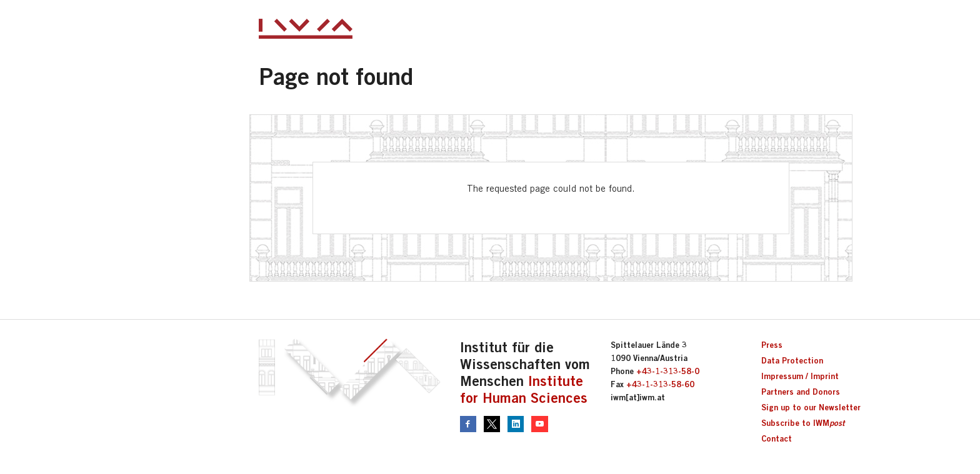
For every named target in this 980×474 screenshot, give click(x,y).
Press (772, 345)
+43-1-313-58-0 (668, 371)
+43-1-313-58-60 (660, 384)
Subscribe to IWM (803, 423)
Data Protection (792, 360)
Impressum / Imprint (800, 376)
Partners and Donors (801, 392)
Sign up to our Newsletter (811, 407)
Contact (777, 438)
